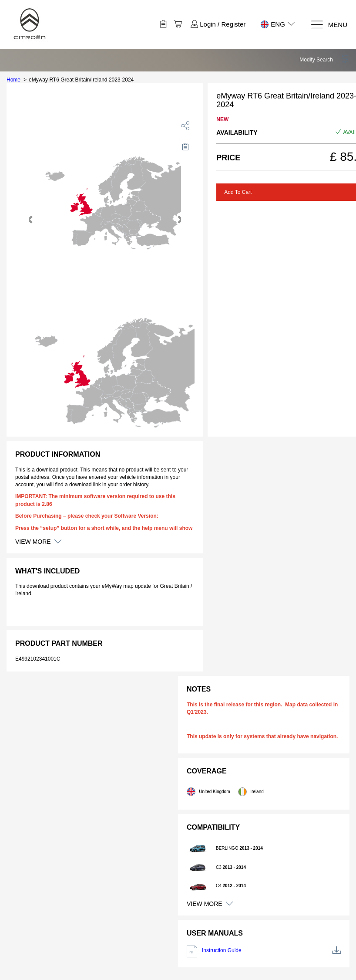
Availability (237, 132)
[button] (324, 60)
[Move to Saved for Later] (185, 146)
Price (228, 158)
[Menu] (329, 25)
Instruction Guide (264, 951)
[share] (185, 125)
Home (13, 80)
